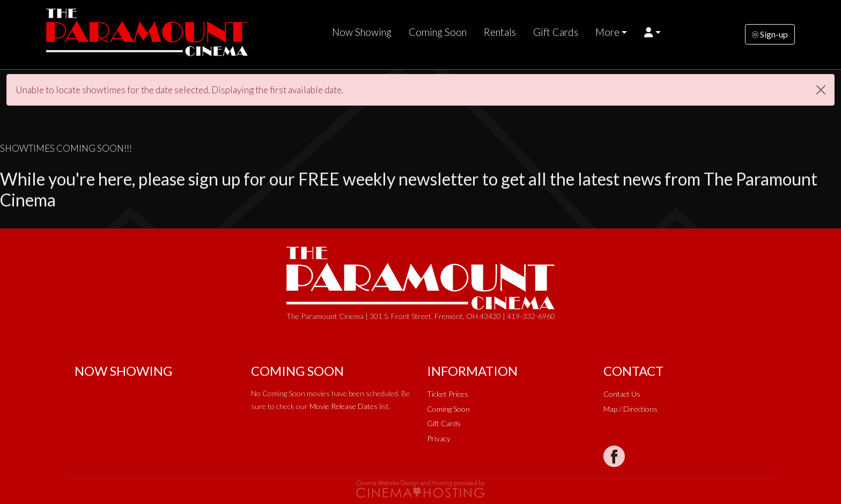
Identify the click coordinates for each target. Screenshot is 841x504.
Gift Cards (556, 32)
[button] (652, 32)
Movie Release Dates (344, 406)
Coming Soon (438, 32)
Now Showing (362, 32)
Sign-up (770, 34)
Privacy (439, 438)
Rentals (500, 32)
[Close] (821, 90)
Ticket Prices (448, 394)
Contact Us (622, 394)
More (607, 32)
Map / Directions (630, 409)
